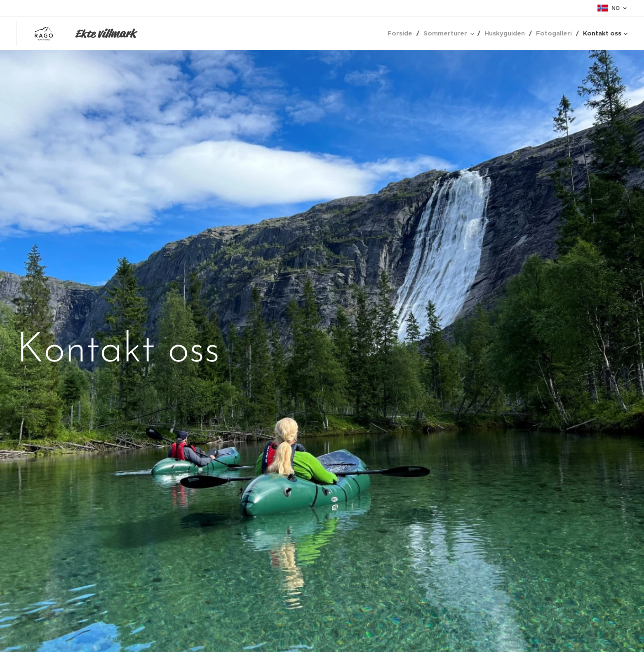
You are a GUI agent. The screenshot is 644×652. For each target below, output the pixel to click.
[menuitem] (402, 33)
